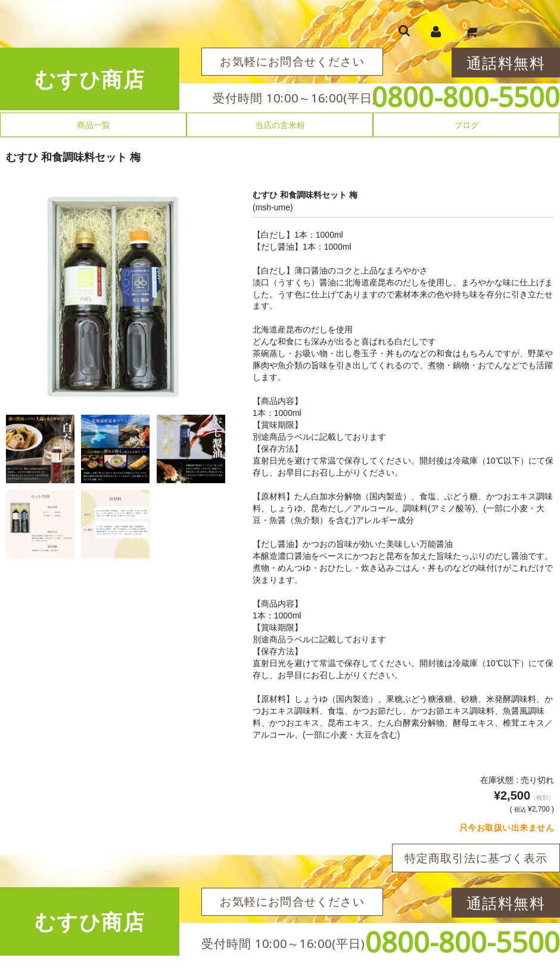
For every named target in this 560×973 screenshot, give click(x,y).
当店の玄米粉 (280, 125)
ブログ (466, 125)
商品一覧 (94, 125)
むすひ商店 (90, 79)
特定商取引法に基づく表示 (476, 858)
